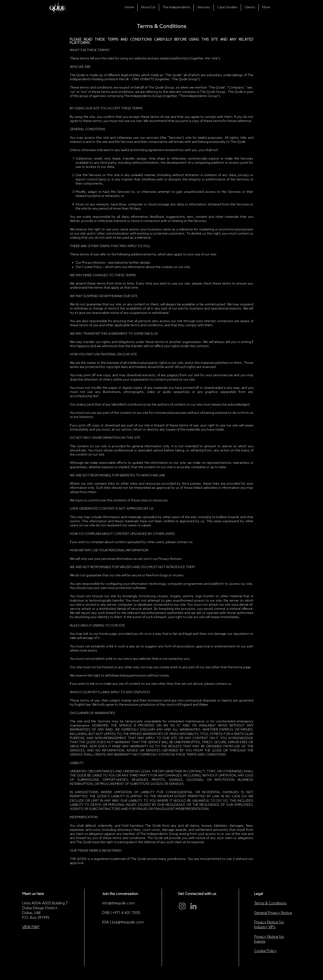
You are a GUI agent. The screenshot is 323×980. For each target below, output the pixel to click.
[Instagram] (182, 906)
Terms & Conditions (270, 903)
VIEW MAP (31, 927)
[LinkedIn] (193, 906)
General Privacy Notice (273, 913)
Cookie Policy (265, 951)
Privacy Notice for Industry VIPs (269, 925)
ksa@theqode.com (128, 922)
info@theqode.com (118, 903)
